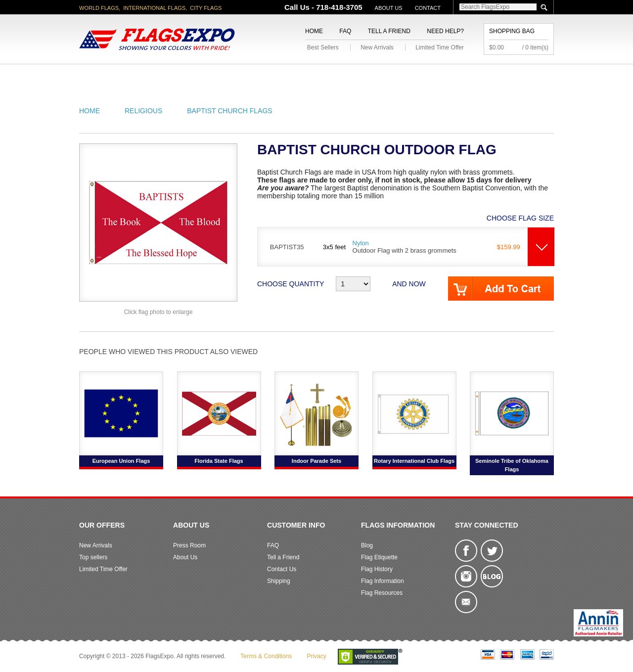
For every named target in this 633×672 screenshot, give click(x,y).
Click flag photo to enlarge (158, 312)
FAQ (345, 31)
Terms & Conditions (266, 656)
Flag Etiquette (379, 557)
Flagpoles (368, 76)
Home (314, 31)
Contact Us (282, 569)
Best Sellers (323, 47)
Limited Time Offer (440, 47)
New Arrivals (377, 47)
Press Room (189, 545)
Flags (464, 76)
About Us (389, 8)
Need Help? (445, 31)
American (107, 76)
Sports (421, 76)
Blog (367, 545)
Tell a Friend (389, 31)
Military (258, 76)
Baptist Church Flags (229, 111)
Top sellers (93, 557)
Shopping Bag (512, 31)
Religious (311, 76)
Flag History (377, 569)
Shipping (279, 581)
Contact (428, 8)
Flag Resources (382, 593)
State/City (162, 76)
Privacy (316, 656)
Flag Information (383, 581)
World (212, 76)
